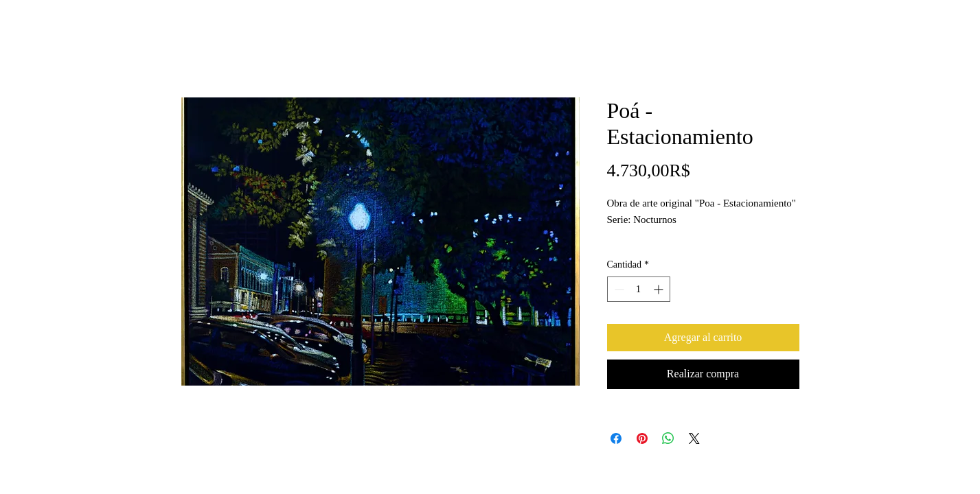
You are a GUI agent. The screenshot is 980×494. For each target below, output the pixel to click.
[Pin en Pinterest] (642, 438)
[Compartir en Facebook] (616, 438)
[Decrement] (618, 289)
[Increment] (660, 289)
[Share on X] (694, 438)
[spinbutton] (639, 289)
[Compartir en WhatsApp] (668, 438)
